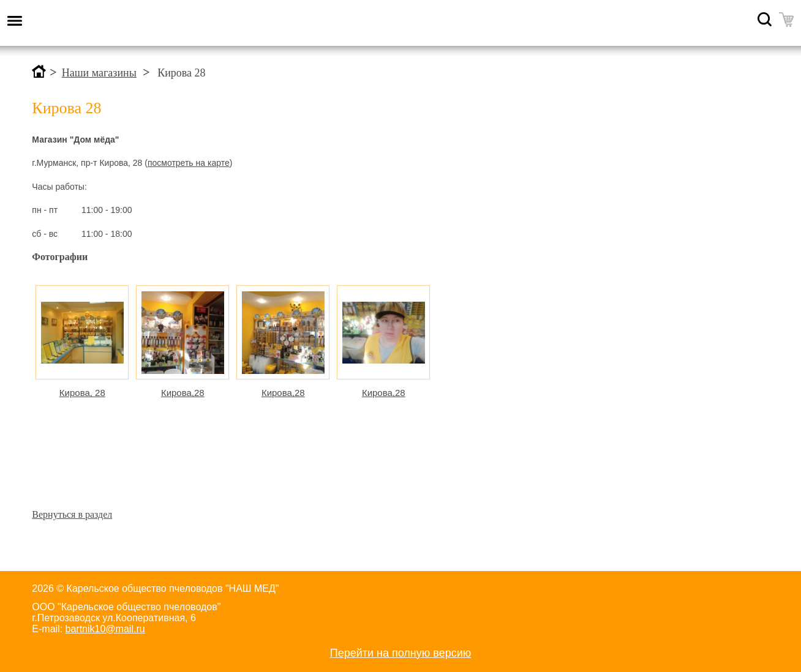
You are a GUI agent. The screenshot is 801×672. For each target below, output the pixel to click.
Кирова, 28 (82, 393)
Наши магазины (99, 73)
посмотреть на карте (189, 163)
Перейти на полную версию (401, 653)
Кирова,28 (183, 393)
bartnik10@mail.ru (105, 629)
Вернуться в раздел (72, 514)
